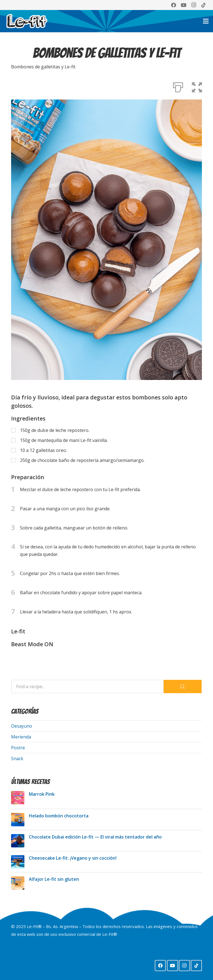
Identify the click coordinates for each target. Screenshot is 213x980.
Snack (17, 758)
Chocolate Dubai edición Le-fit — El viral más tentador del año (95, 837)
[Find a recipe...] (88, 687)
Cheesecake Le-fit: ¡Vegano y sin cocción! (73, 858)
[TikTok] (204, 5)
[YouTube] (184, 5)
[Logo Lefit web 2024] (27, 21)
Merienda (21, 737)
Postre (18, 748)
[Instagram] (194, 5)
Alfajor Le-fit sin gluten (54, 879)
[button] (197, 86)
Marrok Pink (42, 794)
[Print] (178, 86)
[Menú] (206, 21)
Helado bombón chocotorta (59, 816)
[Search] (183, 687)
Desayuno (22, 726)
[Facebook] (174, 5)
